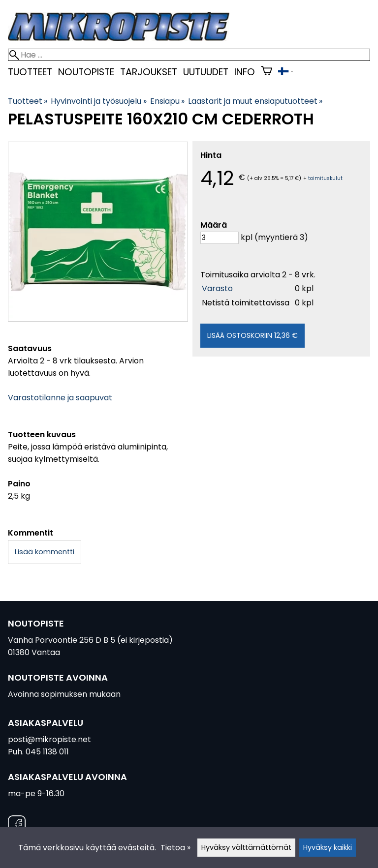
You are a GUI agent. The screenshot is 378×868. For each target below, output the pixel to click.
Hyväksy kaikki (328, 847)
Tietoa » (175, 848)
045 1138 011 (47, 752)
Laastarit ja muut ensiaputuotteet (255, 101)
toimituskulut (325, 178)
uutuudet (206, 72)
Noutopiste (86, 72)
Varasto (217, 288)
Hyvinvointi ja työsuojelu (98, 101)
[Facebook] (17, 826)
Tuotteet (30, 72)
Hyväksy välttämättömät (246, 847)
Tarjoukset (149, 72)
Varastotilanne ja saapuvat (60, 398)
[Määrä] (220, 238)
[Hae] (189, 55)
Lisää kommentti (45, 552)
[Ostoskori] (267, 72)
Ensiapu (167, 101)
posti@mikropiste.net (49, 739)
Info (245, 72)
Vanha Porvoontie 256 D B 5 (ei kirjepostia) (90, 640)
